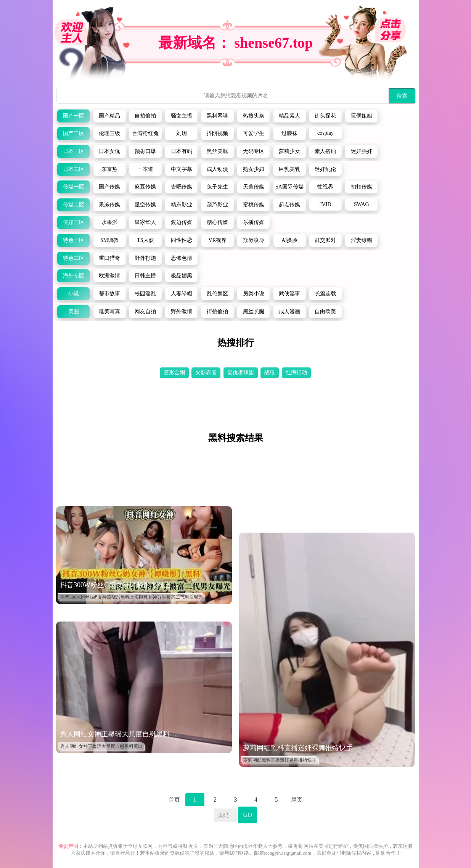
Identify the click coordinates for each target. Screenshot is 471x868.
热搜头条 (254, 116)
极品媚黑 (182, 276)
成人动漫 (217, 169)
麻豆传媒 (145, 187)
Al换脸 (289, 240)
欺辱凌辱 (254, 240)
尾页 (297, 800)
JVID (325, 204)
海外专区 (74, 276)
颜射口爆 (145, 151)
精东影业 (182, 205)
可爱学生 (254, 133)
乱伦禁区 (217, 294)
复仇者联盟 (241, 373)
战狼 (270, 373)
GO (248, 815)
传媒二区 (74, 205)
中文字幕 (182, 169)
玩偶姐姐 (362, 116)
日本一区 (74, 151)
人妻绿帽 (182, 294)
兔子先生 (217, 187)
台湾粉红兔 (145, 133)
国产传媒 (109, 187)
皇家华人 (145, 222)
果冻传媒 (109, 205)
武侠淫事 (289, 294)
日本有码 (182, 151)
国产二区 (74, 133)
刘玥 (182, 133)
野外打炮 (145, 258)
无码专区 (254, 151)
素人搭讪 (325, 151)
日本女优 (109, 151)
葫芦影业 (217, 205)
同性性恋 (182, 240)
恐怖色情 (182, 258)
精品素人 (289, 116)
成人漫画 (289, 312)
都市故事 (109, 294)
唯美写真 (109, 312)
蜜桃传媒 (254, 205)
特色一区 (74, 240)
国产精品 (109, 116)
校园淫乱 (145, 294)
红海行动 (296, 373)
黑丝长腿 (254, 312)
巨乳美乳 (289, 169)
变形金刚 (174, 373)
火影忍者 (206, 373)
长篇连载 (325, 294)
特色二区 (74, 258)
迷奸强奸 (362, 151)
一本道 (145, 169)
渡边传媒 (182, 222)
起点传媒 (289, 205)
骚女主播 (182, 116)
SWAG (362, 204)
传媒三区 (74, 222)
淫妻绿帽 (362, 240)
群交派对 (325, 240)
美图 (74, 312)
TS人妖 (145, 240)
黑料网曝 (217, 116)
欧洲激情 (109, 276)
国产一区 (74, 116)
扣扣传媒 (362, 187)
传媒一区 (74, 187)
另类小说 (254, 294)
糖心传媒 (217, 222)
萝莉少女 (289, 151)
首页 (174, 800)
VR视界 (218, 240)
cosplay (326, 133)
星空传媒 (145, 205)
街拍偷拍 (217, 312)
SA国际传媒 (289, 187)
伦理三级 (109, 133)
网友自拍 (145, 312)
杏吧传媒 (182, 187)
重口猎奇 (109, 258)
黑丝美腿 (217, 151)
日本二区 (74, 169)
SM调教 (109, 240)
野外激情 (182, 312)
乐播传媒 (254, 222)
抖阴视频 (217, 133)
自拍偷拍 (145, 116)
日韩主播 (145, 276)
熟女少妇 (254, 169)
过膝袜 (289, 133)
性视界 (325, 187)
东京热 (109, 169)
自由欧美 (325, 312)
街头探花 (325, 116)
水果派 (109, 222)
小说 (74, 294)
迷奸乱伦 (325, 169)
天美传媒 (254, 187)
